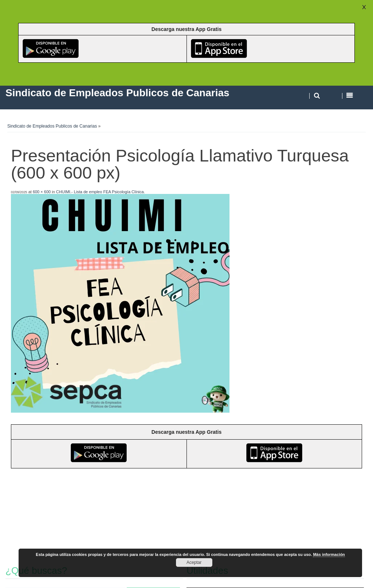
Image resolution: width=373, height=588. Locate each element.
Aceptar (194, 562)
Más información (329, 554)
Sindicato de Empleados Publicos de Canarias (52, 126)
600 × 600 (42, 192)
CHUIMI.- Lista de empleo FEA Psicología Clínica (100, 192)
